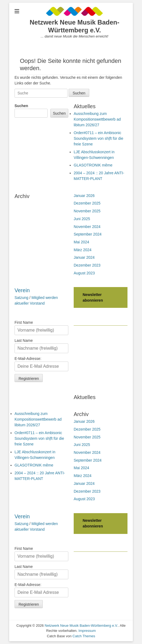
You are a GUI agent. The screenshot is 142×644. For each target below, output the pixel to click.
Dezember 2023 (87, 265)
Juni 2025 (82, 219)
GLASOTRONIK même (93, 165)
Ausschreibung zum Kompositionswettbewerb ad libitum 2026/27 (97, 119)
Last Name (24, 340)
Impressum (87, 631)
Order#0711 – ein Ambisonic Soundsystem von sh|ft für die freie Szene (98, 138)
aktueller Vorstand (30, 303)
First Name (24, 322)
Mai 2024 (81, 242)
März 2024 (83, 250)
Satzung (21, 298)
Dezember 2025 (87, 203)
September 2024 (88, 234)
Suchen (21, 106)
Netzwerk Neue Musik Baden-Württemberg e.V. (74, 26)
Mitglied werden (45, 298)
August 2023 (84, 273)
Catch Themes (84, 636)
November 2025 (87, 211)
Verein (22, 290)
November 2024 (87, 227)
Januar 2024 (84, 257)
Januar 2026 (84, 196)
